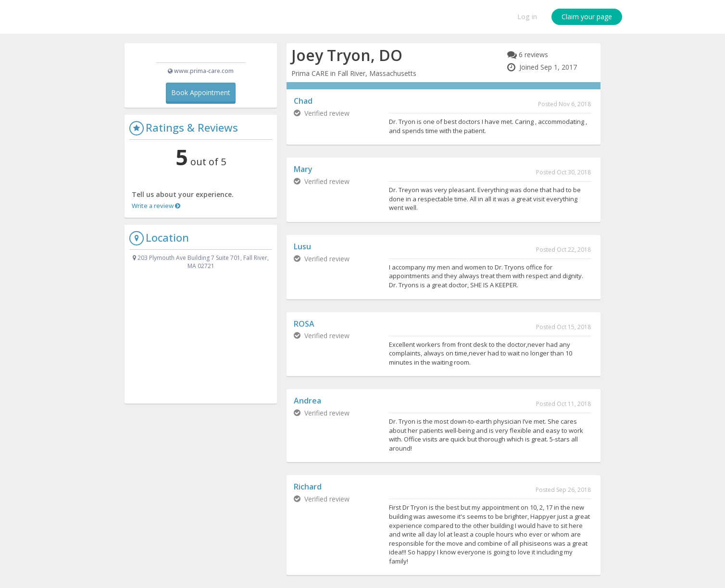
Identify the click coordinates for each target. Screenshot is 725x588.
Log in (527, 17)
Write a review (156, 221)
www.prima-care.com (204, 87)
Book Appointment (201, 108)
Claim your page (587, 17)
